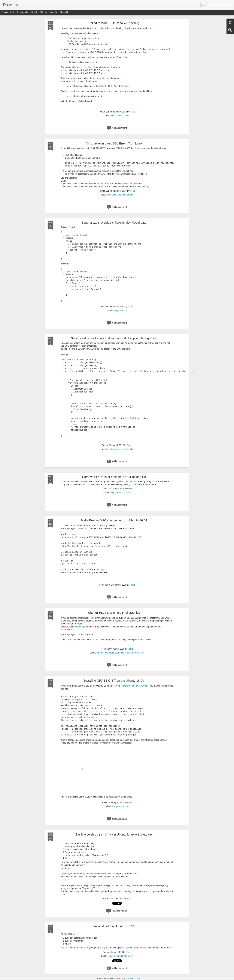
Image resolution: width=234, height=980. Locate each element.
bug (112, 493)
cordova (112, 449)
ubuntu (130, 195)
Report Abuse (135, 978)
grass (119, 806)
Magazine (25, 12)
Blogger (126, 978)
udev (130, 956)
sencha (130, 449)
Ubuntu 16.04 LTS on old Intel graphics (114, 613)
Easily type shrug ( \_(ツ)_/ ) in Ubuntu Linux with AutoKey (114, 834)
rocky (119, 116)
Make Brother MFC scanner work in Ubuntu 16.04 (114, 520)
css (118, 449)
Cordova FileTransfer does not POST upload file (114, 477)
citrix (110, 195)
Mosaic (34, 12)
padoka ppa (80, 627)
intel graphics (111, 653)
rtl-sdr (117, 956)
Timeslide (65, 12)
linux (114, 116)
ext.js (117, 311)
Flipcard (14, 12)
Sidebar (43, 12)
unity (142, 653)
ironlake (122, 653)
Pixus (133, 112)
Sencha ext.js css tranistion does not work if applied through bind (114, 338)
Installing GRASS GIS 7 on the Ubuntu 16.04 (114, 681)
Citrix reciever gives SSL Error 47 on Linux (114, 143)
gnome (100, 653)
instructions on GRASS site (136, 686)
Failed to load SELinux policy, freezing (114, 23)
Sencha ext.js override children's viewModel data (114, 223)
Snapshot (54, 12)
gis (114, 806)
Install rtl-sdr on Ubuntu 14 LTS (114, 926)
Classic (5, 12)
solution (126, 116)
